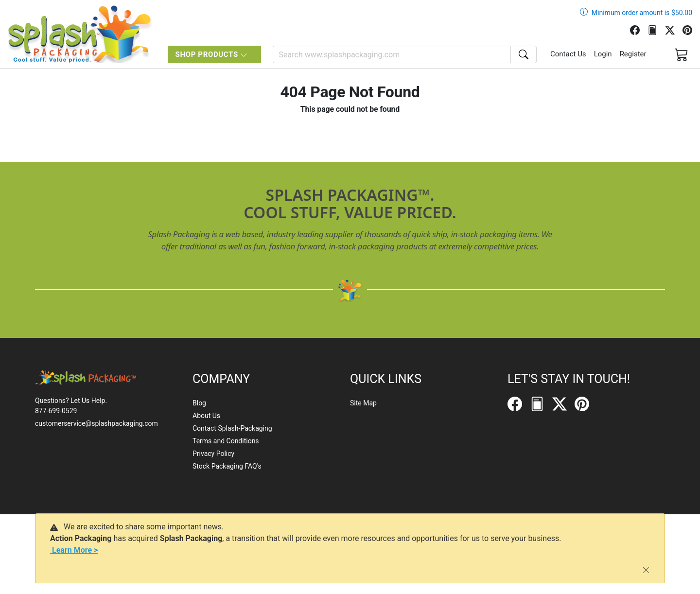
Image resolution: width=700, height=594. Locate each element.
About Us (206, 416)
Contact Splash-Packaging (232, 428)
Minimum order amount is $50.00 (642, 13)
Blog (199, 403)
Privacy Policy (213, 454)
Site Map (363, 403)
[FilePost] (656, 29)
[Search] (392, 54)
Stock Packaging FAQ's (227, 466)
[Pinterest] (691, 29)
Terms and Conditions (226, 441)
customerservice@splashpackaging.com (96, 423)
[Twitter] (674, 29)
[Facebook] (639, 29)
